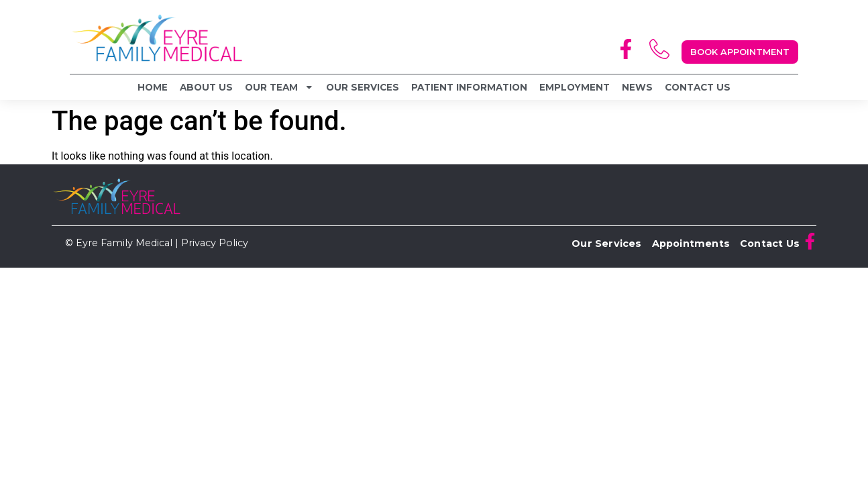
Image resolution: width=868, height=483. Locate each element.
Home (153, 87)
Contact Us (698, 87)
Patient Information (469, 87)
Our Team (279, 87)
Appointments (691, 244)
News (637, 87)
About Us (206, 87)
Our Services (363, 87)
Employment (575, 87)
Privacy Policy (215, 243)
